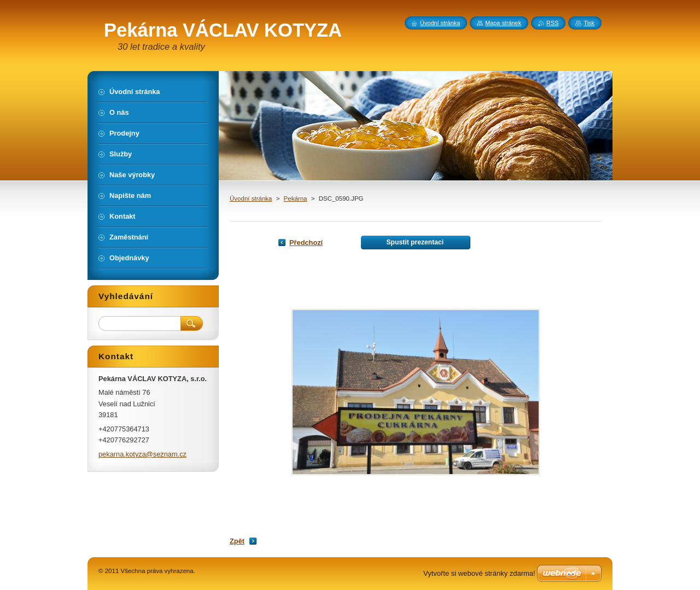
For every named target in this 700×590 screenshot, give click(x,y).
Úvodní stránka (251, 198)
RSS (552, 23)
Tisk (589, 23)
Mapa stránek (503, 23)
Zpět (237, 541)
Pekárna (296, 198)
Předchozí (306, 243)
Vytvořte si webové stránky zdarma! (479, 573)
